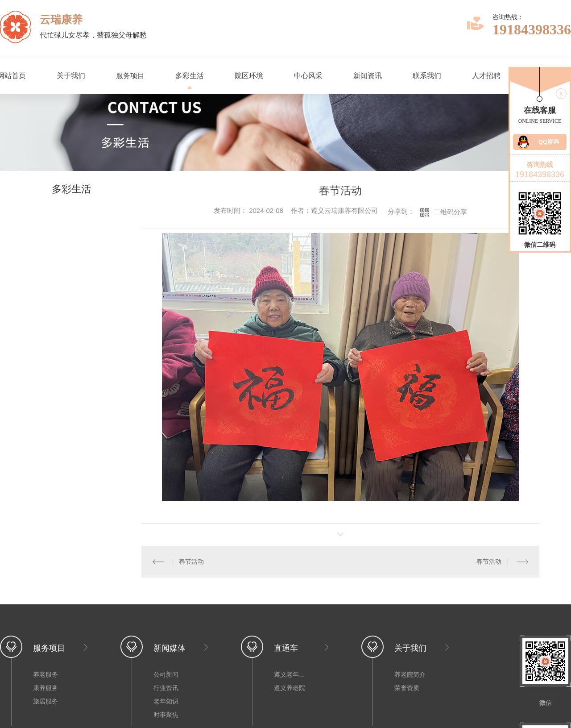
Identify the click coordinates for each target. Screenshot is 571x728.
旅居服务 (46, 701)
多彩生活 (190, 76)
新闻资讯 (368, 76)
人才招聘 (486, 76)
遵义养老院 (290, 688)
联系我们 (427, 76)
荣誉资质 (407, 688)
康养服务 (46, 688)
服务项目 (130, 76)
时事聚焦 (166, 715)
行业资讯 (166, 688)
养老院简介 (410, 674)
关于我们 (71, 76)
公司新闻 (166, 674)
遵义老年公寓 (292, 674)
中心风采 (308, 76)
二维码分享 (450, 212)
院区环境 (249, 76)
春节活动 (191, 562)
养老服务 (46, 674)
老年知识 (166, 701)
